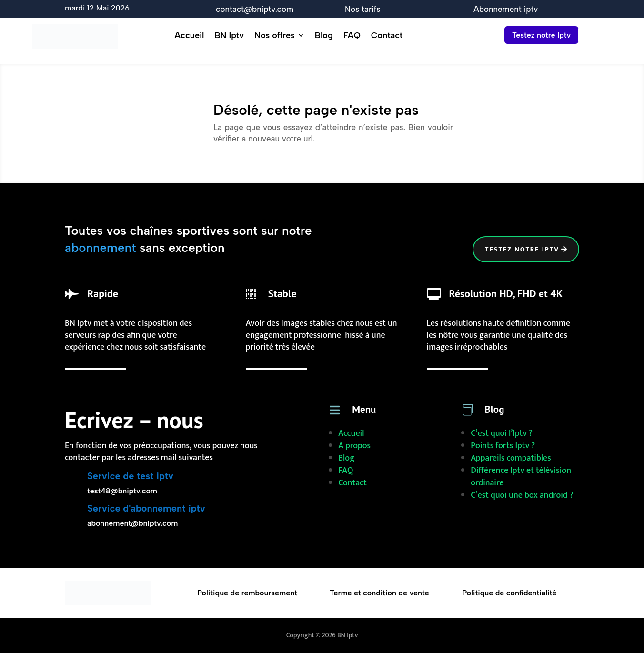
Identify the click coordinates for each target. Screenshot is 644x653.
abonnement (101, 248)
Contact (387, 36)
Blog (324, 36)
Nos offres (275, 36)
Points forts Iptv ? (503, 446)
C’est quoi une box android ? (522, 495)
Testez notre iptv (522, 249)
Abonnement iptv (506, 9)
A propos (354, 446)
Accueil (189, 36)
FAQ (352, 36)
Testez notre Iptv (541, 35)
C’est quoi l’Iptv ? (502, 433)
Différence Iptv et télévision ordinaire (521, 477)
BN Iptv (229, 36)
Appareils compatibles (511, 458)
